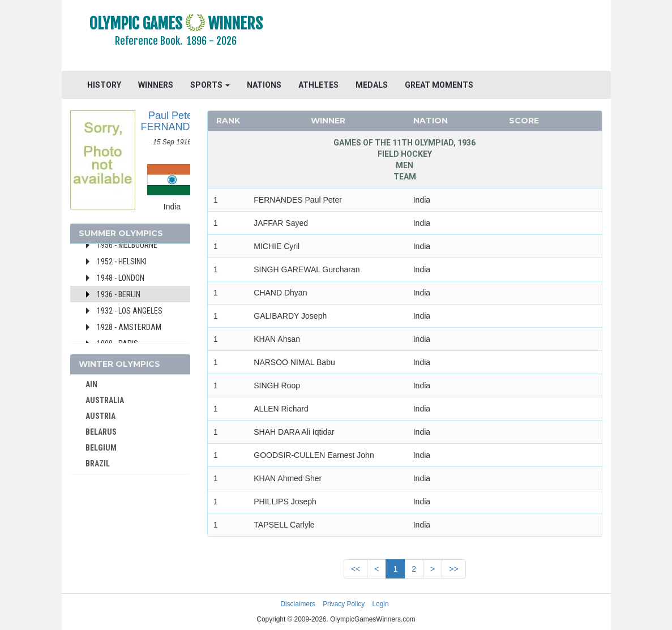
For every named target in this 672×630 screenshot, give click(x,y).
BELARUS (101, 432)
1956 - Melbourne (127, 245)
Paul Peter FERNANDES (172, 121)
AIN (91, 384)
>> (453, 569)
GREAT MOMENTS (439, 85)
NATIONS (264, 85)
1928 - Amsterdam (129, 327)
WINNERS (156, 85)
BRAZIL (98, 464)
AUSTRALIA (105, 400)
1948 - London (121, 278)
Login (381, 604)
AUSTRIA (100, 416)
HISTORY (104, 85)
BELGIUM (101, 448)
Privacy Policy (344, 604)
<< (356, 569)
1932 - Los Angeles (130, 311)
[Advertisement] (451, 37)
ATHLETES (318, 85)
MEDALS (372, 85)
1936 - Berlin (119, 294)
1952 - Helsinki (122, 262)
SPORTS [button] (210, 85)
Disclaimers (298, 604)
